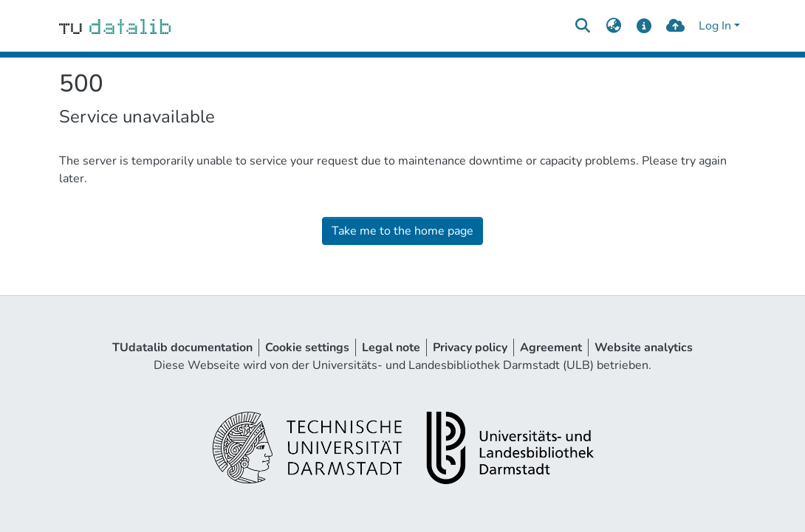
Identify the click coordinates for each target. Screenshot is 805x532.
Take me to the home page (402, 231)
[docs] (644, 26)
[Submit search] (582, 26)
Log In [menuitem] (715, 26)
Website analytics (644, 348)
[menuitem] (613, 26)
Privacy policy (470, 348)
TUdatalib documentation (182, 348)
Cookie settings (307, 348)
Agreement (551, 348)
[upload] (675, 26)
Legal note (391, 348)
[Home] (115, 26)
